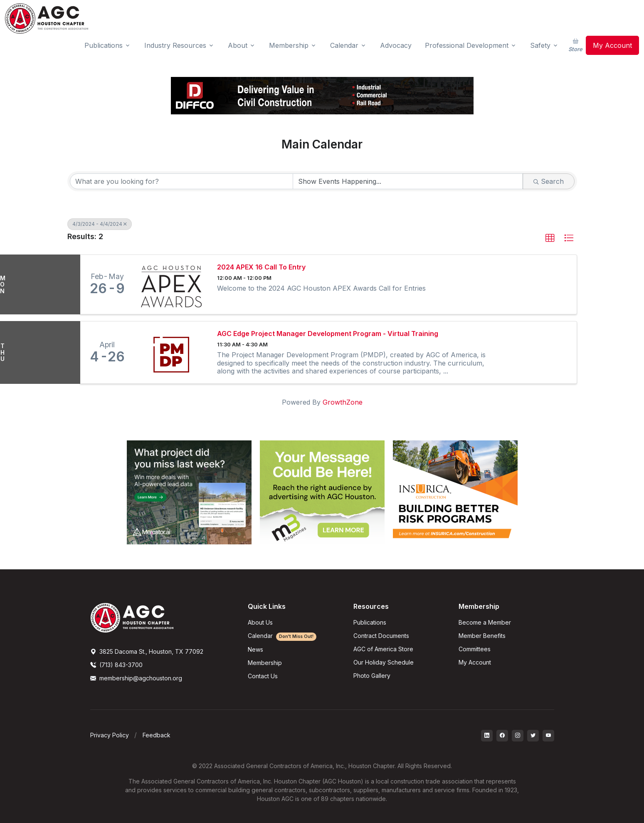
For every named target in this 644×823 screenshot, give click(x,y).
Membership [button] (289, 45)
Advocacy (396, 45)
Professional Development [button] (467, 45)
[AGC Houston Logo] (47, 19)
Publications (370, 622)
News (255, 649)
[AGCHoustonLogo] (132, 617)
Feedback (157, 735)
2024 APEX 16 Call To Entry (261, 267)
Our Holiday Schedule (384, 662)
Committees (475, 649)
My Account (612, 45)
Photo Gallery (372, 676)
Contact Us (263, 676)
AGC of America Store (383, 649)
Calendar (282, 636)
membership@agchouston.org (136, 678)
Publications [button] (104, 45)
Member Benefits (482, 636)
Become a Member (485, 622)
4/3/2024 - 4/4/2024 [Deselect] (100, 224)
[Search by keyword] (182, 181)
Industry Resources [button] (175, 45)
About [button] (238, 45)
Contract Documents (381, 636)
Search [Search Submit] (549, 181)
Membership (265, 663)
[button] (550, 238)
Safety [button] (540, 45)
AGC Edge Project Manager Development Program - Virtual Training (328, 334)
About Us (260, 622)
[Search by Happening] (408, 181)
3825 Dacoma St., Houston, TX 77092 (147, 651)
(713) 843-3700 (116, 665)
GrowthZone (343, 402)
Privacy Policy (110, 735)
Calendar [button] (344, 45)
